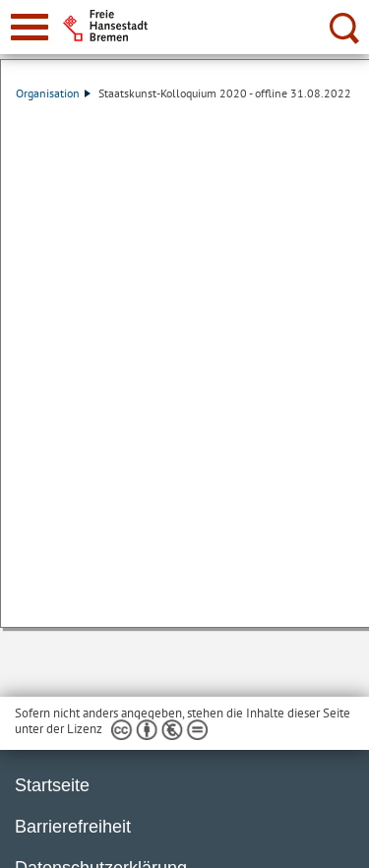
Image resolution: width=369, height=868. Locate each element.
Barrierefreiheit (73, 827)
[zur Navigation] (30, 27)
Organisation (53, 93)
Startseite (52, 785)
